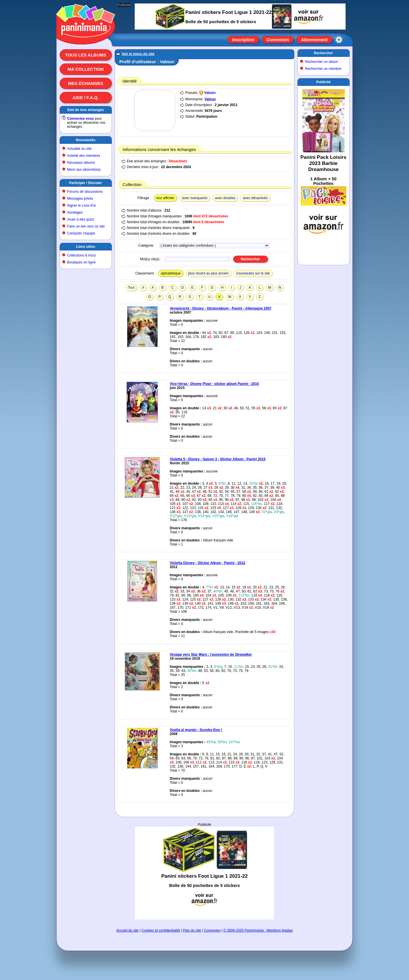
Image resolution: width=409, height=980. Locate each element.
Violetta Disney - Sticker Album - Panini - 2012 (208, 563)
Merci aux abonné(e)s (84, 170)
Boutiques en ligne (82, 262)
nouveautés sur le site (253, 273)
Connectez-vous (81, 119)
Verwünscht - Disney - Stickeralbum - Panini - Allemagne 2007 (221, 308)
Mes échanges (86, 83)
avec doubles (225, 198)
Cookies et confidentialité (161, 930)
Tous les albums (86, 55)
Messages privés (80, 199)
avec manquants (195, 198)
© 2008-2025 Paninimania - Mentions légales (258, 930)
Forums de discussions (85, 192)
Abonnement (314, 40)
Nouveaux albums (81, 163)
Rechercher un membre (323, 69)
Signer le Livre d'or (82, 206)
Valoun (210, 93)
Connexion (278, 40)
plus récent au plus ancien (208, 273)
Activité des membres (84, 156)
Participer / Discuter (86, 183)
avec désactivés (255, 198)
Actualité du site (80, 149)
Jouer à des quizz (81, 219)
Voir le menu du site (138, 54)
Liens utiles (85, 247)
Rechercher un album (322, 62)
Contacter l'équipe (81, 233)
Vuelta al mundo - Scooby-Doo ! (196, 730)
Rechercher (323, 53)
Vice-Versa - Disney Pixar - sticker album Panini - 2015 (214, 384)
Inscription (243, 40)
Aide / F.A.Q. (86, 98)
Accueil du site (127, 930)
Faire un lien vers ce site (86, 226)
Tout (131, 288)
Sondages (75, 212)
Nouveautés (85, 140)
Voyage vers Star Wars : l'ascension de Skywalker (211, 654)
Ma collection (85, 69)
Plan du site (192, 930)
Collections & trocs (82, 255)
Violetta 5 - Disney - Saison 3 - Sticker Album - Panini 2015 (218, 459)
